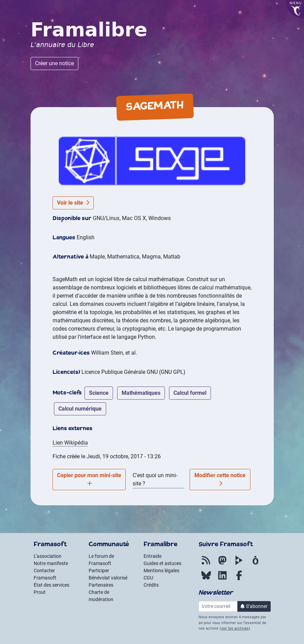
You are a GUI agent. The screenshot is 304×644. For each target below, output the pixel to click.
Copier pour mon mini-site (89, 479)
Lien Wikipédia (70, 443)
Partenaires (101, 585)
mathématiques (141, 393)
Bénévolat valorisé (108, 578)
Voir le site (73, 203)
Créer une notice (54, 63)
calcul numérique (80, 409)
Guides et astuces (162, 563)
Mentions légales (161, 571)
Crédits (151, 585)
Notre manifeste (51, 563)
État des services (52, 585)
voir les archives (235, 628)
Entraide (153, 556)
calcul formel (190, 393)
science (99, 393)
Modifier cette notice (220, 479)
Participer (99, 571)
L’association (48, 556)
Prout (40, 592)
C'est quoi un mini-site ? (155, 479)
